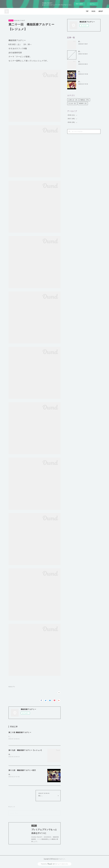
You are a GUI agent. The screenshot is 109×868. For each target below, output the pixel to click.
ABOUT (101, 11)
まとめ (72, 103)
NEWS (83, 103)
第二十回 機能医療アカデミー (20, 732)
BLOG (93, 11)
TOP (87, 11)
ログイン (93, 4)
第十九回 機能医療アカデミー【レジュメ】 (26, 750)
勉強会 (11, 20)
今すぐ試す (79, 4)
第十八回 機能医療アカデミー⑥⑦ (22, 770)
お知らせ (73, 100)
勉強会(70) (12, 687)
